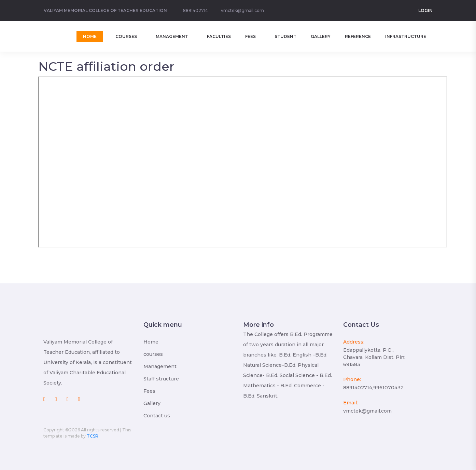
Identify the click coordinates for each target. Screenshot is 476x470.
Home (151, 342)
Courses (126, 36)
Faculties (219, 36)
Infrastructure (406, 36)
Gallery (321, 36)
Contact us (157, 416)
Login (425, 10)
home (90, 36)
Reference (358, 36)
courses (153, 354)
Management (172, 36)
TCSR (93, 436)
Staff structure (161, 379)
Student (285, 36)
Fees (250, 36)
